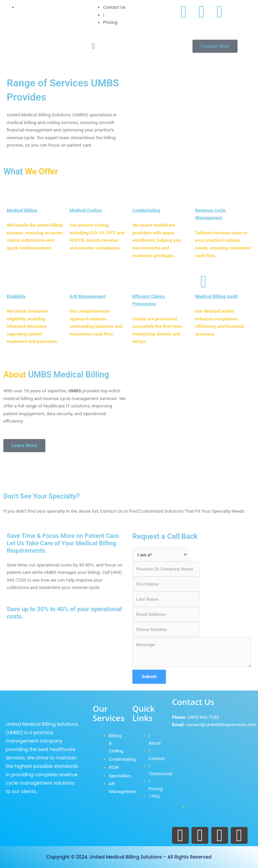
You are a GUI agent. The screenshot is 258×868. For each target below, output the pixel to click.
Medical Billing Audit (217, 296)
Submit (149, 676)
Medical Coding (86, 210)
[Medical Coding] (78, 196)
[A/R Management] (78, 282)
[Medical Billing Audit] (204, 282)
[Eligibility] (15, 282)
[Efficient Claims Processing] (141, 282)
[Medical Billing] (15, 196)
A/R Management (88, 296)
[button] (129, 46)
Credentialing (146, 210)
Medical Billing (22, 210)
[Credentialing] (141, 196)
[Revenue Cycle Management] (204, 196)
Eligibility (16, 296)
